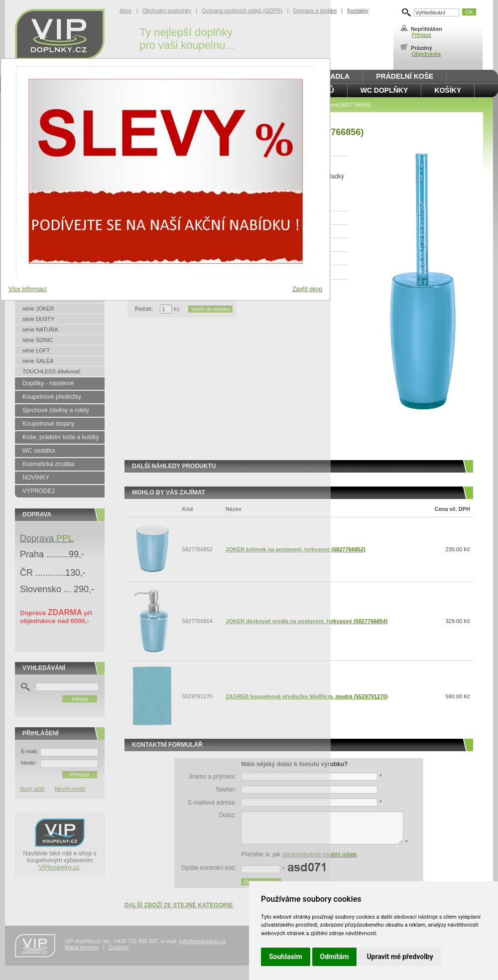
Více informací (28, 289)
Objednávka (426, 54)
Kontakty (358, 10)
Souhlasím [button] (286, 957)
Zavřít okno (307, 289)
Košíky (448, 90)
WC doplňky (384, 90)
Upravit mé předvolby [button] (400, 957)
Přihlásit (421, 35)
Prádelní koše (405, 76)
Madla (337, 76)
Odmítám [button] (335, 957)
